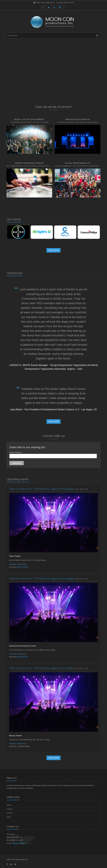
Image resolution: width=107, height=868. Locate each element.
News (9, 817)
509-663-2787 (23, 657)
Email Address (16, 452)
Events (9, 813)
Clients (10, 809)
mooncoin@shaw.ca (48, 3)
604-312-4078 (69, 3)
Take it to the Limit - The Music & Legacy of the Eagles (42, 489)
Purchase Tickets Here (18, 564)
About (9, 805)
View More (53, 250)
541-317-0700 (23, 567)
